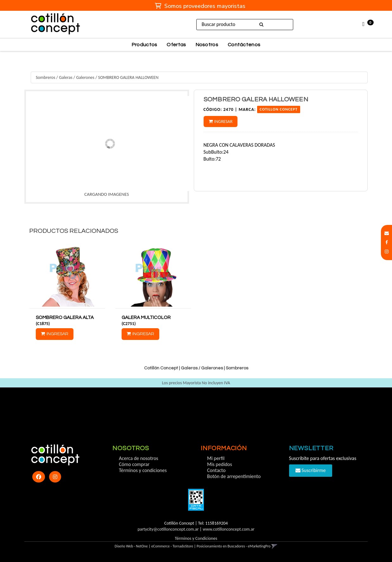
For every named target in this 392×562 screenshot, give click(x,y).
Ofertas (176, 45)
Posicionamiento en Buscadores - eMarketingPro (234, 546)
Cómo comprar (134, 464)
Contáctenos (244, 45)
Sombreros (46, 77)
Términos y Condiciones (196, 538)
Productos (145, 45)
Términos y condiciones (143, 470)
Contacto (216, 470)
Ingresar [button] (224, 121)
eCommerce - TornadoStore (172, 546)
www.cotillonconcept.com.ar (228, 529)
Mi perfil (216, 458)
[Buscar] (262, 25)
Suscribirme (311, 470)
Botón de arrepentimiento (234, 476)
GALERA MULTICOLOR (146, 318)
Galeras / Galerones (77, 77)
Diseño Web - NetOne (131, 546)
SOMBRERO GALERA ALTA (65, 318)
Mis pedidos (220, 464)
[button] (387, 233)
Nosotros (207, 45)
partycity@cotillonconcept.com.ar (168, 529)
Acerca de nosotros (138, 458)
